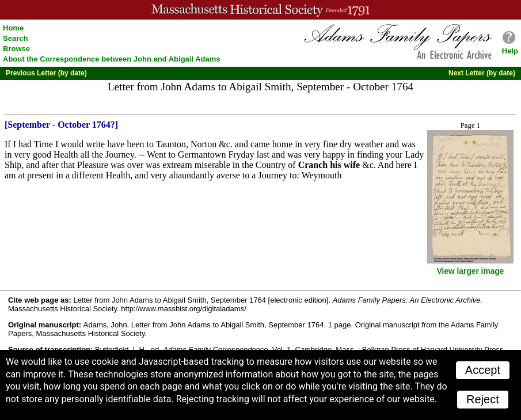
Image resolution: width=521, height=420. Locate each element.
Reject (483, 399)
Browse (16, 49)
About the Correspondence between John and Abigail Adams (112, 59)
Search (15, 38)
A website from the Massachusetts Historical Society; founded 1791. (260, 10)
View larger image (471, 271)
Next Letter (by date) (482, 73)
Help (510, 51)
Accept (483, 370)
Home (13, 28)
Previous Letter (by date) (46, 73)
